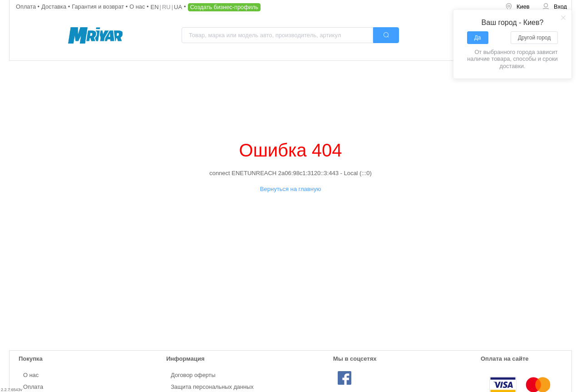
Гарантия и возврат (99, 7)
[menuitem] (517, 7)
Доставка (55, 7)
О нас (138, 7)
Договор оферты (193, 375)
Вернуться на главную (290, 189)
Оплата (27, 7)
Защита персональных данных (212, 387)
